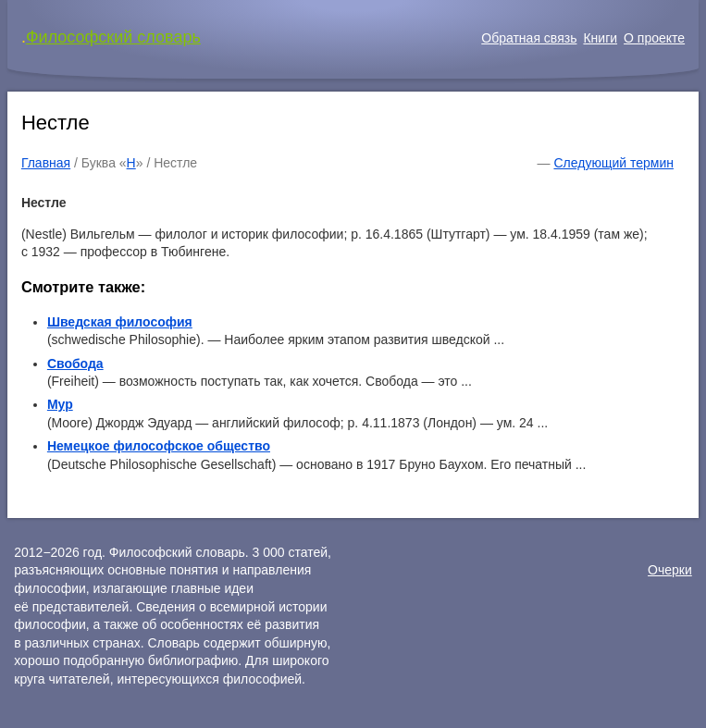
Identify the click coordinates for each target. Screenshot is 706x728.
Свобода (75, 364)
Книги (600, 38)
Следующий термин (613, 163)
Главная (46, 163)
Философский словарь (113, 37)
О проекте (654, 38)
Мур (60, 404)
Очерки (670, 570)
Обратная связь (529, 38)
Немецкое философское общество (159, 446)
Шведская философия (120, 322)
